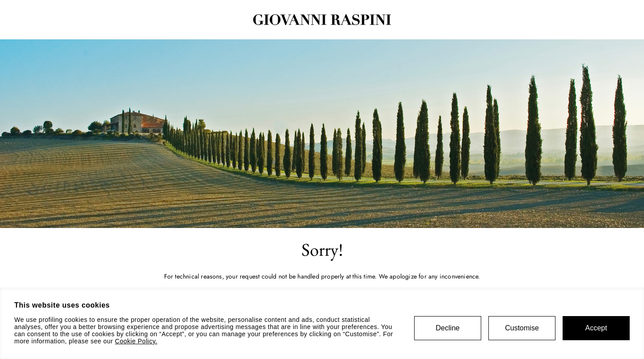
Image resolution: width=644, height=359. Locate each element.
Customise (522, 328)
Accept (596, 328)
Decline (447, 328)
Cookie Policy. (136, 341)
